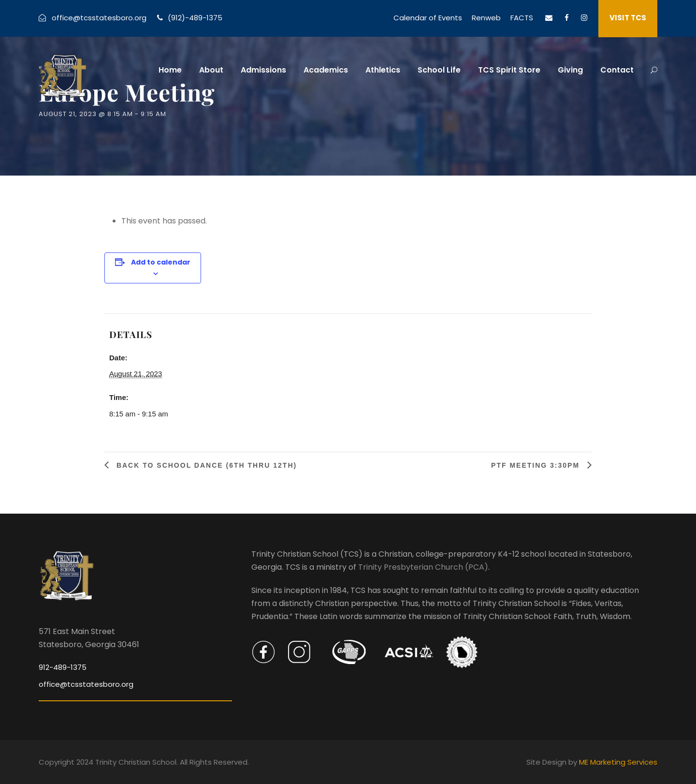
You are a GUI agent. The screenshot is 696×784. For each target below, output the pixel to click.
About (211, 70)
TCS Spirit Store (509, 70)
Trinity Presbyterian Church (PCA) (423, 567)
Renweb (486, 18)
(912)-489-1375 (195, 18)
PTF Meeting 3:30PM (537, 465)
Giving (570, 70)
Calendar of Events (428, 18)
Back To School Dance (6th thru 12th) (205, 465)
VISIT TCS (628, 18)
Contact (617, 70)
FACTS (522, 18)
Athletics (383, 70)
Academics (326, 70)
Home (170, 70)
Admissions (263, 70)
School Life (439, 70)
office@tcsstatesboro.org (99, 18)
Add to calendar (161, 262)
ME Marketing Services (618, 762)
